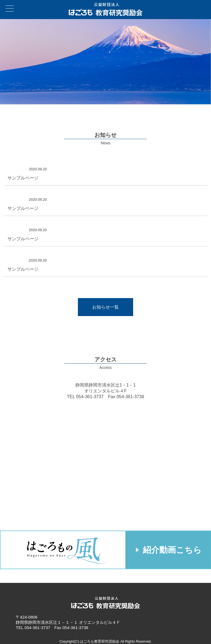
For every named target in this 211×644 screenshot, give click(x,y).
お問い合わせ (205, 6)
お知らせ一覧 (106, 307)
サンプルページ (23, 178)
